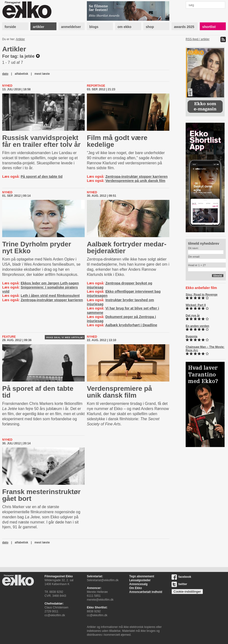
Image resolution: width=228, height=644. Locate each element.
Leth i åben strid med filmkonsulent (50, 296)
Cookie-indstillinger (187, 592)
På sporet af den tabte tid (42, 177)
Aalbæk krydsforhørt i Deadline (131, 325)
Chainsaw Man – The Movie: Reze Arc (205, 349)
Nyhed (7, 86)
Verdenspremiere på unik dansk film (135, 181)
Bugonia (192, 336)
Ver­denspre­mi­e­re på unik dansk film (119, 392)
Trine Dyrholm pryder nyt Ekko (37, 247)
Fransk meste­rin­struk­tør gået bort (41, 495)
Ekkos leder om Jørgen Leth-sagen (50, 283)
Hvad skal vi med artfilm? (65, 337)
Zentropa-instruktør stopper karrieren (137, 177)
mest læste (42, 74)
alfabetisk (21, 74)
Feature (9, 337)
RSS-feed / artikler (198, 39)
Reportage (96, 86)
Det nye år (193, 316)
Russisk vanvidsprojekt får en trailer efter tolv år (41, 141)
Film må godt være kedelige (117, 141)
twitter (179, 584)
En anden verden (197, 326)
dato (5, 74)
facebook (181, 577)
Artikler (20, 39)
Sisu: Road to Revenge (202, 295)
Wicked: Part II (196, 305)
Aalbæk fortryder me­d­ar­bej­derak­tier (127, 247)
